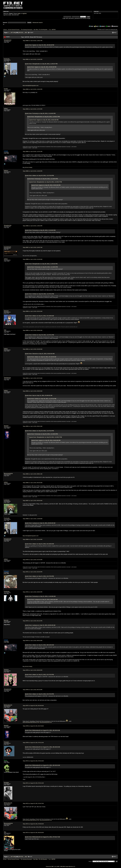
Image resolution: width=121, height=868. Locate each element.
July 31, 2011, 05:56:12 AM (33, 426)
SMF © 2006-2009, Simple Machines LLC (66, 867)
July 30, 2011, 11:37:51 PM (33, 152)
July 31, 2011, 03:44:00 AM (33, 349)
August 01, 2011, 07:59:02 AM (33, 824)
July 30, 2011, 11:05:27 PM (33, 41)
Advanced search (38, 23)
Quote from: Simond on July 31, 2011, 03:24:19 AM (40, 354)
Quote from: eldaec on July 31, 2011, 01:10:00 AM (39, 316)
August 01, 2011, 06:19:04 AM (33, 706)
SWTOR (54, 30)
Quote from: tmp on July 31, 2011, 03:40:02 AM (39, 395)
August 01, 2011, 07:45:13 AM (33, 761)
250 (20, 33)
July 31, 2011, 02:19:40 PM (33, 572)
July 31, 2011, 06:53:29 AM (33, 501)
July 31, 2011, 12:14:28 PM (33, 539)
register (24, 13)
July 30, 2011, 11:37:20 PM (33, 109)
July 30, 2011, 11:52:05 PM (33, 171)
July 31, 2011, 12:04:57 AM (33, 247)
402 (26, 33)
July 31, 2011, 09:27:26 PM (33, 690)
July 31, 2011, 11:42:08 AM (33, 519)
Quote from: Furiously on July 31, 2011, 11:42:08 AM (40, 596)
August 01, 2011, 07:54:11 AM (33, 783)
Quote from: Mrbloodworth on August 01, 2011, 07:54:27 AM (42, 837)
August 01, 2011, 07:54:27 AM (33, 803)
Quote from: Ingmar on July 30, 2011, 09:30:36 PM (40, 45)
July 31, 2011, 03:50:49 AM (33, 391)
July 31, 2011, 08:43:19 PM (33, 641)
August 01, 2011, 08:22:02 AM (33, 833)
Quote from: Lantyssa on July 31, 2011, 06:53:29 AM (40, 523)
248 (14, 33)
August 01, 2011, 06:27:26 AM (33, 726)
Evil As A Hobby (29, 167)
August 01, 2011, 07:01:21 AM (33, 743)
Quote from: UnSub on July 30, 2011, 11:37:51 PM (40, 294)
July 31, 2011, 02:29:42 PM (33, 592)
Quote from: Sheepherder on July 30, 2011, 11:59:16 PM (41, 264)
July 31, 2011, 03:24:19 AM (33, 311)
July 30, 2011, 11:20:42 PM (33, 89)
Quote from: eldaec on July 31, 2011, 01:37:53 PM (39, 576)
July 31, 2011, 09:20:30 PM (33, 670)
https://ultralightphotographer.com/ (31, 86)
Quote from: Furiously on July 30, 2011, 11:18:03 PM (40, 113)
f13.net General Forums (14, 30)
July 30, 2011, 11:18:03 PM (33, 59)
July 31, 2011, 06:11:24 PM (33, 621)
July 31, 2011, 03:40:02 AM (33, 330)
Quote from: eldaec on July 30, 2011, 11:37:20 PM (39, 176)
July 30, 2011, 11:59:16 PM (33, 226)
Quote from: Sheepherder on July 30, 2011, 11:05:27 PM (41, 64)
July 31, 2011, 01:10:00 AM (33, 259)
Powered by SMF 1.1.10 (51, 867)
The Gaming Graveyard (27, 30)
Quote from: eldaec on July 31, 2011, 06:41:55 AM (39, 645)
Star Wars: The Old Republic (40, 30)
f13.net (5, 30)
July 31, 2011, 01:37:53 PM (33, 560)
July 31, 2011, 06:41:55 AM (33, 483)
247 (12, 33)
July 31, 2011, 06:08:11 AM (33, 474)
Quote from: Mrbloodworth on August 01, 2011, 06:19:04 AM (42, 730)
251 (22, 33)
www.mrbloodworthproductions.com (31, 722)
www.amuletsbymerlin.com (46, 722)
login (19, 13)
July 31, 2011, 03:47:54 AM (33, 378)
